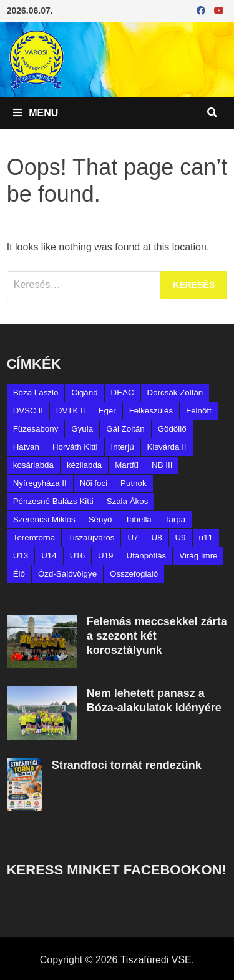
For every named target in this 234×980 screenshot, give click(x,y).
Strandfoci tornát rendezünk (127, 765)
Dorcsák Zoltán (175, 393)
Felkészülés (151, 411)
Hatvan (26, 447)
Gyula (82, 429)
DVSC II (28, 411)
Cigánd (84, 393)
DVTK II (71, 411)
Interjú (123, 447)
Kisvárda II (167, 447)
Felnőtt (199, 411)
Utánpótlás (147, 556)
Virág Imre (198, 556)
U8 (157, 537)
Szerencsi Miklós (44, 519)
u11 (206, 537)
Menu (36, 113)
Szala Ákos (128, 501)
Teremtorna (34, 537)
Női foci (94, 483)
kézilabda (84, 465)
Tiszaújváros (91, 537)
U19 (105, 556)
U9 (181, 537)
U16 (77, 556)
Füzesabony (36, 429)
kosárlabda (33, 465)
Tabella (139, 519)
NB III (162, 465)
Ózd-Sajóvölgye (67, 574)
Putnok (134, 483)
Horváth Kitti (75, 447)
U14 (49, 556)
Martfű (127, 465)
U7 (133, 537)
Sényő (100, 519)
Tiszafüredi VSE (156, 960)
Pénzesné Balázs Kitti (53, 501)
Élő (19, 574)
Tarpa (175, 519)
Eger (107, 411)
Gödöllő (172, 429)
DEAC (123, 393)
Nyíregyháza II (40, 483)
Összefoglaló (134, 574)
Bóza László (36, 393)
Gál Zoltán (125, 429)
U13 (21, 556)
